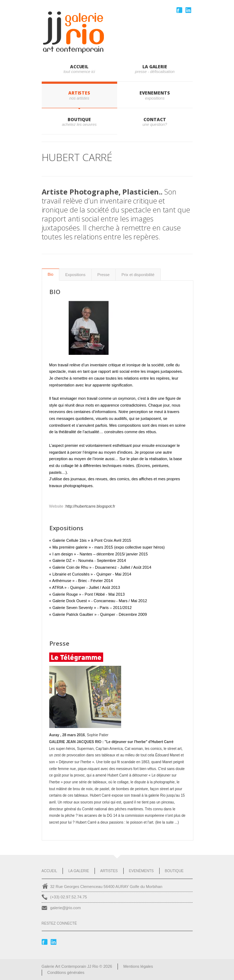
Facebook (180, 10)
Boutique (174, 871)
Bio (51, 274)
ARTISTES (79, 93)
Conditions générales (66, 972)
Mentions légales (138, 966)
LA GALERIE (155, 67)
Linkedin (189, 10)
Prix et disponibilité (138, 275)
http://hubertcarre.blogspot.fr (90, 506)
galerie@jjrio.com (66, 908)
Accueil (79, 67)
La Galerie (79, 871)
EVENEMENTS (155, 93)
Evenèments (141, 871)
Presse (104, 275)
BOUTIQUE (79, 120)
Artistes (109, 871)
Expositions (75, 275)
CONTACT (155, 120)
